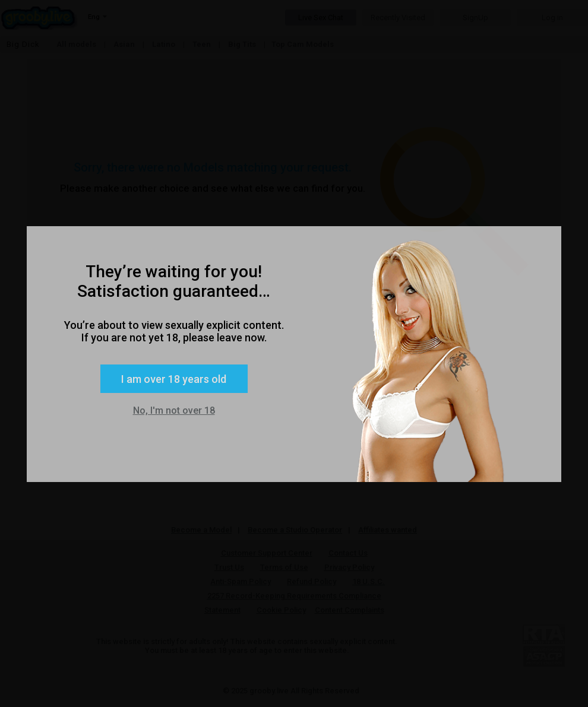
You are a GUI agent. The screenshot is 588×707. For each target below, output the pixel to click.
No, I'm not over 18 (174, 410)
